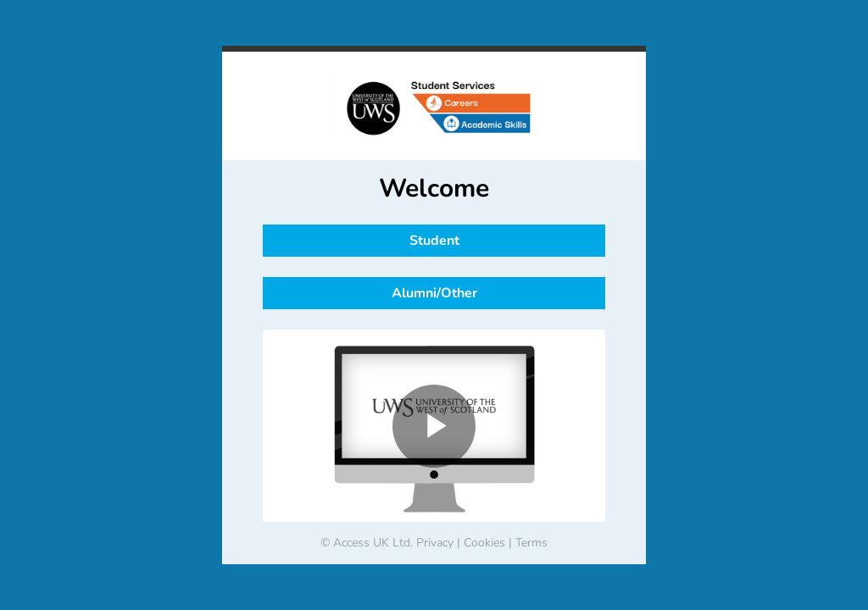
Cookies (484, 543)
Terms (531, 543)
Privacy (435, 543)
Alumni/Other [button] (434, 293)
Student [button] (434, 241)
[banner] (434, 106)
